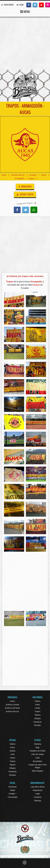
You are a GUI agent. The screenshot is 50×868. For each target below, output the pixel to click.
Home (4, 175)
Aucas (44, 175)
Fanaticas (38, 722)
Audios (12, 751)
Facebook (12, 787)
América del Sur (18, 175)
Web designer (37, 771)
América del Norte (12, 708)
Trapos (38, 711)
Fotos (38, 705)
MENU (25, 11)
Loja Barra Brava (38, 787)
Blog (37, 747)
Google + (12, 794)
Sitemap (38, 801)
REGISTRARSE (7, 5)
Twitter (12, 790)
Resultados (37, 761)
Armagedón (19, 178)
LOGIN (20, 5)
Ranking (38, 744)
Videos (38, 701)
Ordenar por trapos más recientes (25, 276)
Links (12, 754)
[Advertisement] (25, 43)
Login (38, 794)
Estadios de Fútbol (37, 751)
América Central (12, 705)
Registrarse (38, 790)
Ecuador (33, 175)
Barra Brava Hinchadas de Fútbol (25, 86)
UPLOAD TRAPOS (25, 194)
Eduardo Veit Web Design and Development (25, 863)
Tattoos (38, 715)
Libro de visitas (38, 754)
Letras (38, 708)
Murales (37, 725)
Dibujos (38, 718)
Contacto (38, 797)
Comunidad (13, 797)
